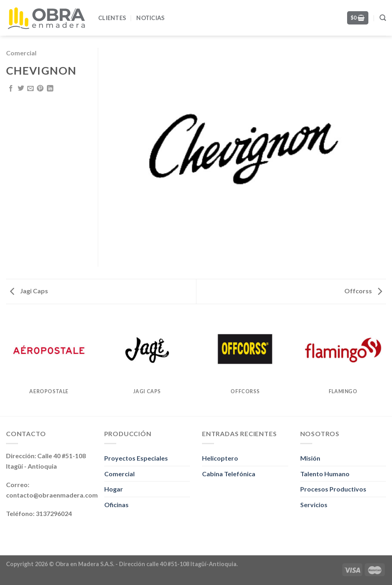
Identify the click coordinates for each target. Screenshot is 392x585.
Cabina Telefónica (229, 474)
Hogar (114, 489)
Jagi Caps (29, 291)
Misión (310, 458)
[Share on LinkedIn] (50, 89)
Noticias (150, 18)
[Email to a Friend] (30, 89)
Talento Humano (325, 474)
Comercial (21, 53)
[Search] (383, 18)
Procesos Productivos (333, 489)
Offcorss (363, 291)
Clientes (112, 18)
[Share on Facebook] (11, 89)
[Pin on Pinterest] (40, 89)
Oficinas (116, 505)
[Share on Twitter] (21, 89)
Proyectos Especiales (136, 458)
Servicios (314, 505)
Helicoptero (220, 458)
